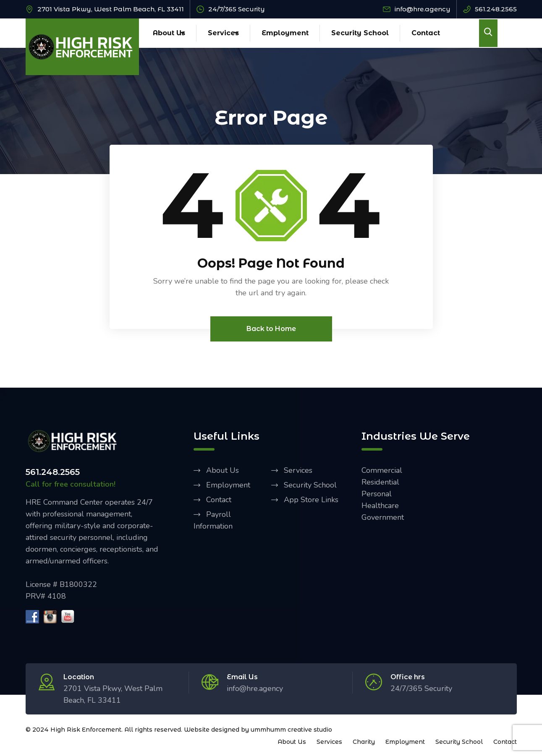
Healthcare (380, 506)
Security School (360, 33)
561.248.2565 (496, 9)
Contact (426, 33)
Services (223, 33)
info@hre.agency (423, 9)
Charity (364, 742)
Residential (380, 482)
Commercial (382, 470)
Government (383, 517)
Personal (377, 494)
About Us (169, 33)
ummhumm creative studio (291, 730)
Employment (285, 33)
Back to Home (271, 329)
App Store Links (311, 500)
